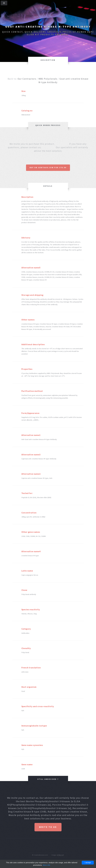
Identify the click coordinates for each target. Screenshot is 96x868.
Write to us (48, 827)
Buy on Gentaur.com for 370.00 (48, 168)
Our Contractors (27, 79)
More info (46, 865)
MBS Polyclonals (48, 79)
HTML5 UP (60, 855)
